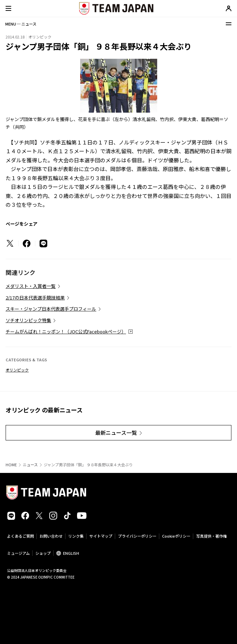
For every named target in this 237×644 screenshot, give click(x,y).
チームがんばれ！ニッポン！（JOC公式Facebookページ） (66, 331)
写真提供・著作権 (211, 536)
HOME (11, 465)
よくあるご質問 (20, 536)
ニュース (30, 465)
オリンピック (17, 370)
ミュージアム (18, 553)
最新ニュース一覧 (116, 433)
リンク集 (76, 536)
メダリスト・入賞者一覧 (31, 286)
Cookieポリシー (176, 536)
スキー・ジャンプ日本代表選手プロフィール (51, 309)
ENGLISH (71, 553)
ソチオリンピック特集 (28, 320)
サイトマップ (101, 536)
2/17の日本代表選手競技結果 (35, 298)
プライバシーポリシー (137, 536)
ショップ (43, 553)
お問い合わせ (51, 536)
